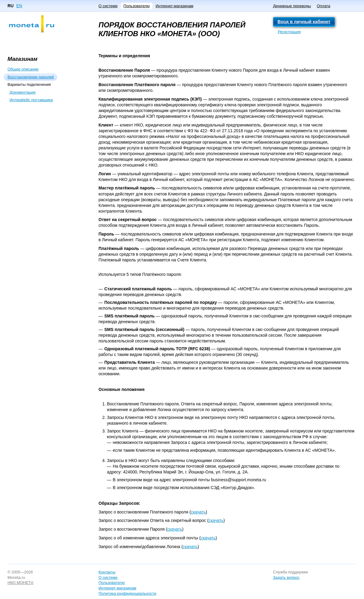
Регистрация (289, 32)
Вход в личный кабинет (304, 22)
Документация (23, 92)
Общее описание (23, 69)
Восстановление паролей (31, 77)
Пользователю (136, 6)
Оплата (324, 6)
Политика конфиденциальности (128, 593)
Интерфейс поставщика (31, 100)
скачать (198, 512)
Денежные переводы (292, 6)
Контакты (107, 572)
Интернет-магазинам (174, 6)
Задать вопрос (286, 577)
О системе (108, 6)
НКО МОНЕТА (20, 583)
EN (19, 6)
